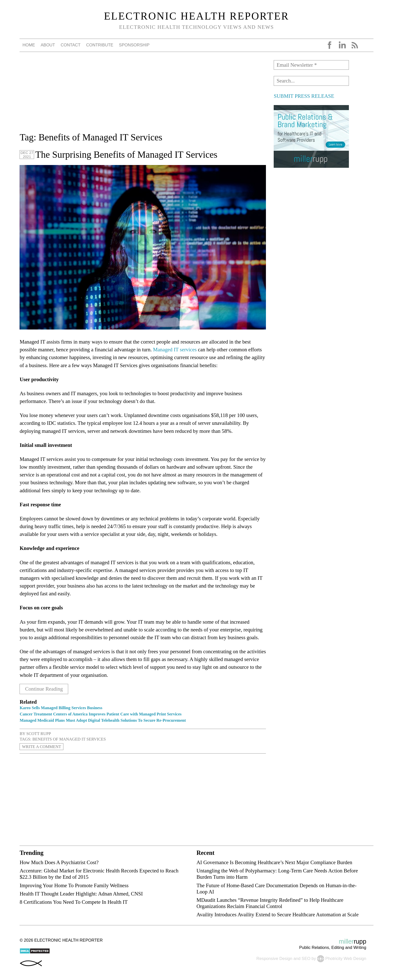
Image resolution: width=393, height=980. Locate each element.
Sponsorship (134, 45)
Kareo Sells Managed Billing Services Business (61, 708)
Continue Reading (44, 689)
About (48, 45)
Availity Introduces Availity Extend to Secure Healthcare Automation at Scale (278, 914)
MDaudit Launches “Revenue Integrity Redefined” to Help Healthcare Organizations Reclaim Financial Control (270, 903)
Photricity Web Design (346, 958)
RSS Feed (355, 45)
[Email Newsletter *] (311, 65)
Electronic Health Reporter (197, 16)
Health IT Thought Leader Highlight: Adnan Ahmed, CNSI (81, 893)
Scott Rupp (39, 734)
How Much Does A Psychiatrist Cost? (59, 862)
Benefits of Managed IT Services (69, 739)
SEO (306, 958)
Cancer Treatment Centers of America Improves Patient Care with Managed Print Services (101, 714)
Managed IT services (175, 349)
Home (29, 45)
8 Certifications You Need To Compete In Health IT (74, 902)
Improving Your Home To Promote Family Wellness (74, 885)
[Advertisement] (143, 95)
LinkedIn (342, 45)
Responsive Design (274, 958)
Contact (71, 45)
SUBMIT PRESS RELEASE (304, 96)
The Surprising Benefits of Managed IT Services (126, 155)
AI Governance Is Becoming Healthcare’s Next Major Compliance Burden (274, 862)
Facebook (330, 45)
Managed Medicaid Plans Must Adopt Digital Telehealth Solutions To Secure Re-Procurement (103, 720)
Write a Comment (42, 746)
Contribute (100, 45)
